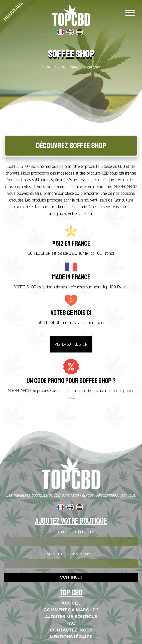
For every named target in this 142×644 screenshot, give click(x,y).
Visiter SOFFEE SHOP (71, 344)
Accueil (71, 603)
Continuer (71, 577)
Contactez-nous (71, 630)
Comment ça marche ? (71, 610)
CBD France (76, 67)
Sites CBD (60, 67)
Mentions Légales (71, 637)
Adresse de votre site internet (71, 554)
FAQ (71, 623)
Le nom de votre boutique (71, 532)
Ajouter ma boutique (71, 616)
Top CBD (46, 67)
